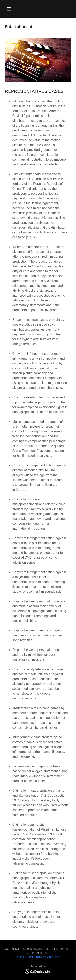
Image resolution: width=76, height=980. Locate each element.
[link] (38, 971)
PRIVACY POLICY (48, 957)
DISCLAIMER (25, 957)
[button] (12, 9)
